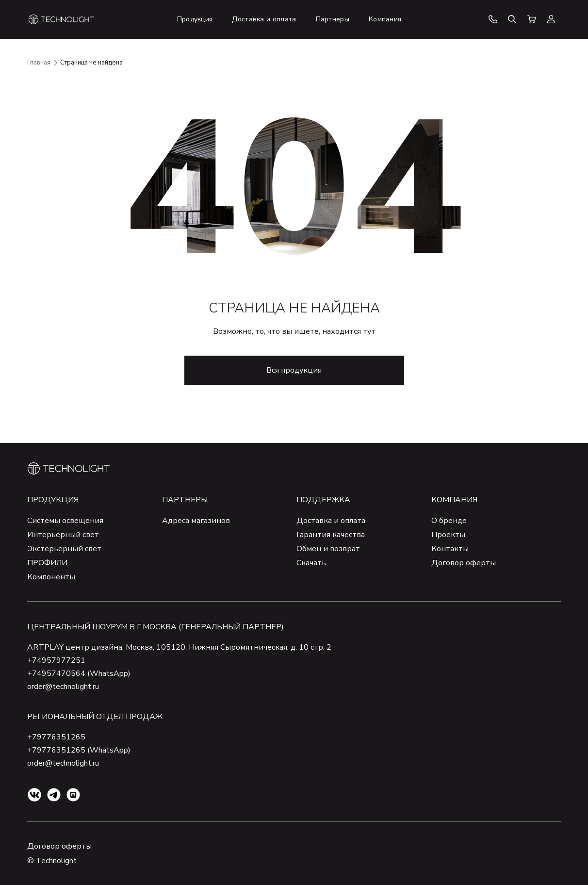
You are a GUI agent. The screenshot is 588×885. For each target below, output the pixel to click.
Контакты (450, 549)
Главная (39, 63)
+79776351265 (56, 737)
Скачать (311, 563)
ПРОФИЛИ (47, 563)
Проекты (448, 535)
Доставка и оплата (331, 521)
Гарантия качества (331, 535)
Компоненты (51, 577)
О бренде (449, 521)
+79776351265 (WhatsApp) (79, 750)
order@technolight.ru (63, 687)
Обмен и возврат (328, 549)
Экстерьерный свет (64, 549)
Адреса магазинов (196, 521)
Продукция (53, 500)
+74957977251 (56, 660)
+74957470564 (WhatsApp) (79, 673)
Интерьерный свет (63, 535)
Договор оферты (464, 563)
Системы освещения (65, 521)
